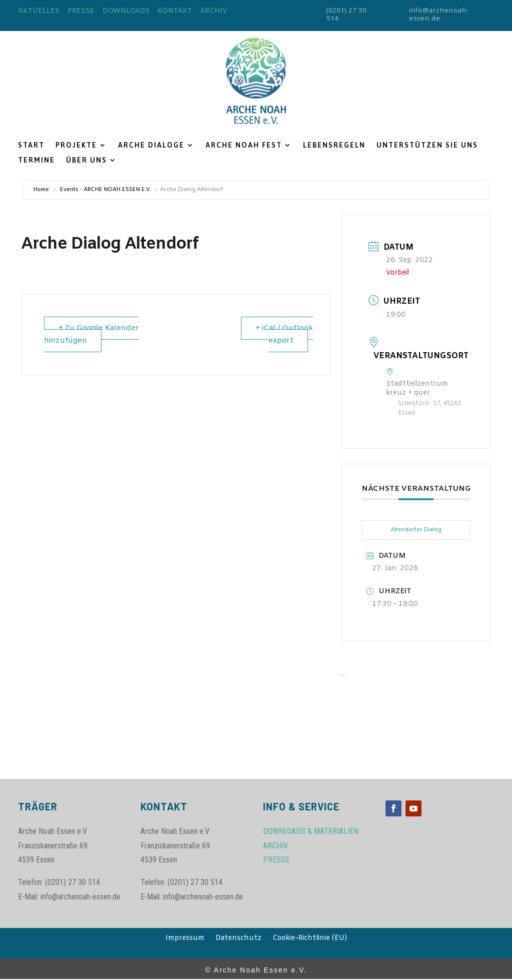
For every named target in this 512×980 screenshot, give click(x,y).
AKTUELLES (39, 11)
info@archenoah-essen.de (439, 14)
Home (41, 190)
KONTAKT (175, 11)
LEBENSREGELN (334, 145)
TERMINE (36, 160)
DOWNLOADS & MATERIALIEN (311, 831)
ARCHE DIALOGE (151, 145)
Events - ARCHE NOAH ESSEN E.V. (105, 190)
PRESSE (81, 11)
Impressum (185, 939)
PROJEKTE (76, 145)
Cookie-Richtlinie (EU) (310, 939)
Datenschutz (238, 939)
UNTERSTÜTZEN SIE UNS (427, 145)
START (31, 145)
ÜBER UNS (86, 160)
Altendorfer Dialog (416, 530)
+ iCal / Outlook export (284, 334)
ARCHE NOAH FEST (244, 145)
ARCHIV (214, 11)
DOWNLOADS (126, 11)
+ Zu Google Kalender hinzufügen (91, 334)
